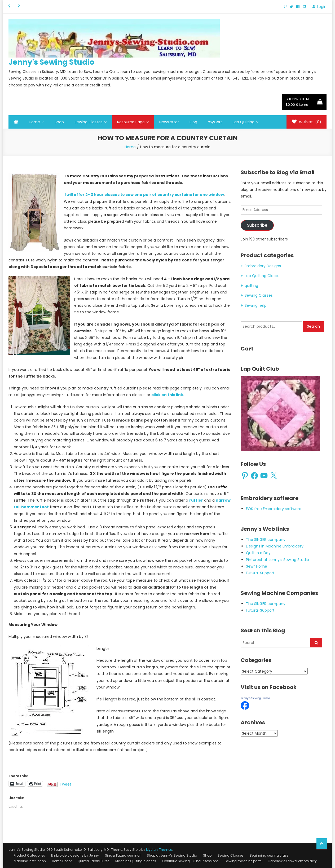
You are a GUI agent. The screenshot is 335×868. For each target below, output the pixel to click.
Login (322, 7)
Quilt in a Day (258, 553)
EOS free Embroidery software (274, 509)
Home (34, 122)
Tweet (65, 784)
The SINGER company (266, 540)
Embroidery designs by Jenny (75, 855)
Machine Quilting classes (136, 861)
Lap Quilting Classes (263, 276)
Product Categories (29, 855)
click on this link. (168, 395)
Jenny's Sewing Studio (51, 62)
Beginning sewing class (269, 855)
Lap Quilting (244, 122)
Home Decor (62, 861)
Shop (59, 122)
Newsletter (169, 122)
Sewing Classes (89, 122)
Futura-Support (260, 573)
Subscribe (257, 225)
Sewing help (256, 305)
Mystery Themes (159, 850)
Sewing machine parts (243, 861)
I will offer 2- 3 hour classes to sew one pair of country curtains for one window (144, 195)
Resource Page (131, 122)
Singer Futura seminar (123, 855)
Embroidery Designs (263, 266)
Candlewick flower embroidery (292, 861)
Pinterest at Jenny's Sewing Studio (277, 560)
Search (313, 326)
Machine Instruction (30, 861)
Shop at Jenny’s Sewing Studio (172, 855)
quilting (251, 286)
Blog (193, 122)
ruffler (196, 500)
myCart (215, 122)
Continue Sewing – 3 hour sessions (190, 861)
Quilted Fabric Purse (93, 861)
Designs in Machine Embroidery (275, 546)
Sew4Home (257, 566)
